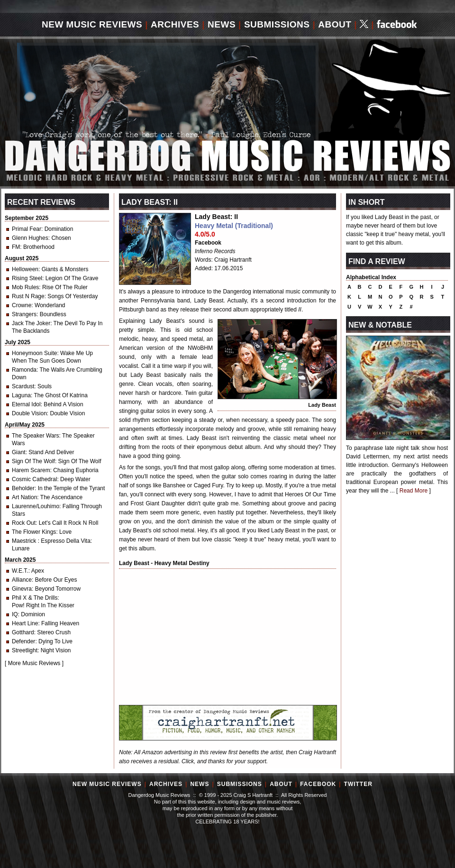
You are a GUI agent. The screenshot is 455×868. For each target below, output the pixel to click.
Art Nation (24, 497)
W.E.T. (20, 571)
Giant (19, 452)
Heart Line (25, 623)
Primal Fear (27, 229)
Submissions (277, 24)
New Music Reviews (92, 24)
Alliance (22, 580)
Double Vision (29, 413)
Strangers (24, 314)
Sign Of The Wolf (33, 461)
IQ (15, 614)
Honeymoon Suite (34, 353)
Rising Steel (27, 278)
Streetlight (25, 650)
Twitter (358, 784)
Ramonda (24, 370)
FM (16, 247)
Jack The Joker (31, 323)
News (222, 24)
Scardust (23, 386)
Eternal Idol (26, 404)
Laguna (21, 395)
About (335, 24)
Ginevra (22, 589)
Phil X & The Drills (35, 598)
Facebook (208, 243)
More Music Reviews (34, 663)
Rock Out (24, 523)
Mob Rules (25, 287)
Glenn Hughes (30, 238)
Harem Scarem (31, 470)
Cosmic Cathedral (34, 479)
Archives (175, 24)
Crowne (22, 305)
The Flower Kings (34, 532)
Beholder (23, 488)
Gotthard (23, 632)
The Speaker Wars (36, 436)
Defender (23, 641)
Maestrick (25, 541)
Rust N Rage (28, 296)
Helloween (25, 269)
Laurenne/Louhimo (36, 506)
